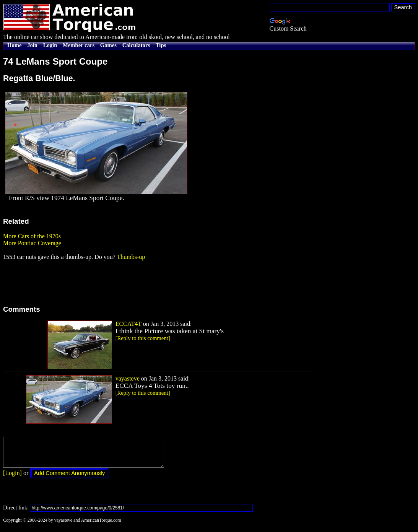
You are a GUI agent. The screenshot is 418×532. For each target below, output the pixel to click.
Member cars (79, 45)
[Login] (12, 479)
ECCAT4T (128, 324)
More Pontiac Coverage (32, 243)
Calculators (136, 45)
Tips (161, 45)
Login (50, 45)
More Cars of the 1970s (32, 236)
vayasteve (128, 378)
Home (14, 45)
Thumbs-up (131, 257)
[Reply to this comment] (143, 338)
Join (32, 45)
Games (108, 45)
